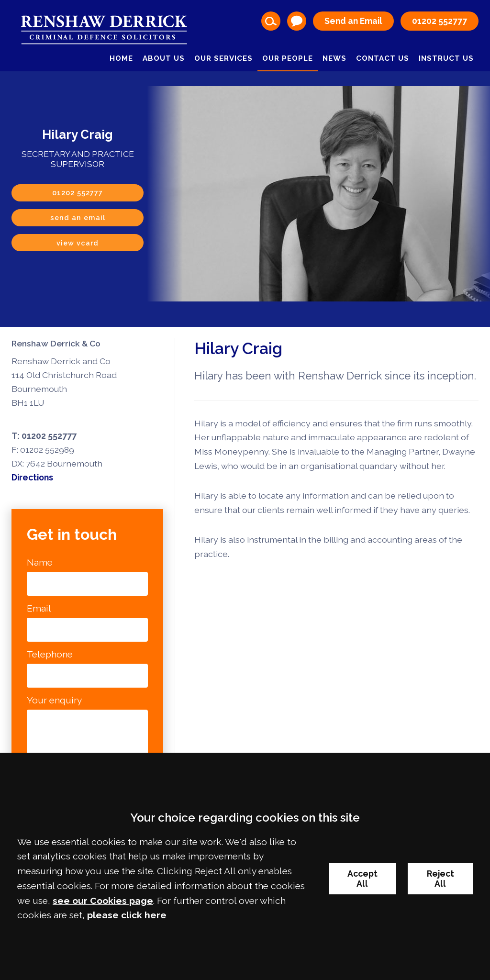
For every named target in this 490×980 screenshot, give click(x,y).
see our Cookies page (103, 901)
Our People (288, 58)
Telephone (50, 654)
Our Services (223, 58)
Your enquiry (54, 700)
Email (39, 608)
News (334, 58)
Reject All (440, 879)
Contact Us (383, 58)
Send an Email (353, 21)
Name (40, 562)
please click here (127, 915)
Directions (32, 477)
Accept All (362, 879)
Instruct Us (446, 58)
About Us (164, 58)
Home (121, 58)
